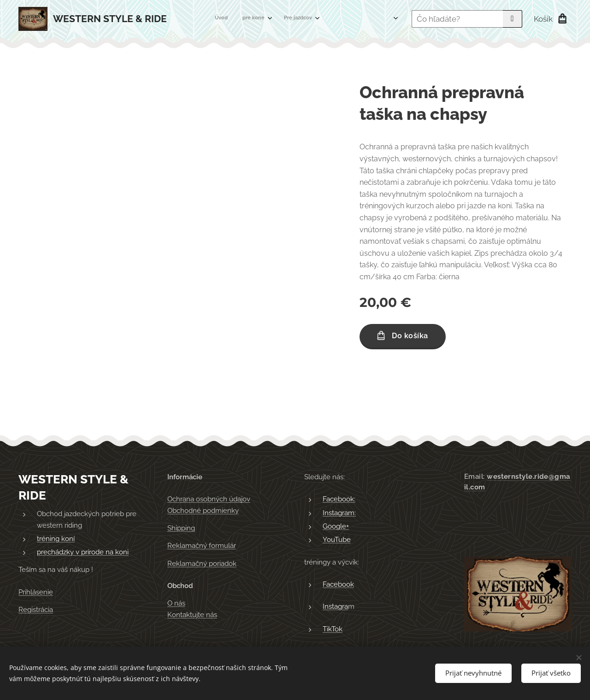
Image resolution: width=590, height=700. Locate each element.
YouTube (337, 540)
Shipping (181, 528)
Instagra (335, 606)
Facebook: (339, 499)
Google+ (336, 526)
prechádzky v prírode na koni (83, 552)
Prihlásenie (36, 592)
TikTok (333, 629)
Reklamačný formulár (202, 546)
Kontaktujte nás (192, 615)
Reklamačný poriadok (202, 564)
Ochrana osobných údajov (209, 499)
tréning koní (56, 539)
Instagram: (339, 513)
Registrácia (36, 610)
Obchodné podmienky (203, 511)
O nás (176, 603)
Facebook (338, 584)
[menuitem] (256, 19)
